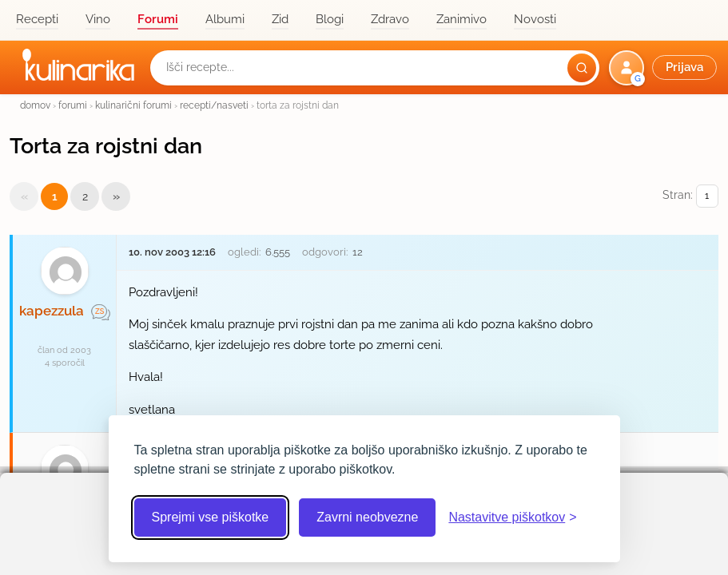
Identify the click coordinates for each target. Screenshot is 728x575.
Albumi (225, 19)
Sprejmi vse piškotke (211, 517)
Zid (280, 19)
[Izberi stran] (707, 196)
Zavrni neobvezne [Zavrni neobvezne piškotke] (367, 517)
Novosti (535, 19)
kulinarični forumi (133, 105)
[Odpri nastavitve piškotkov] (512, 517)
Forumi (158, 19)
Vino (98, 19)
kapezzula (52, 311)
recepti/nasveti (214, 105)
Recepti (37, 19)
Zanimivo (461, 19)
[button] (664, 68)
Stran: (690, 196)
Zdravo (390, 19)
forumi (73, 105)
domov (35, 105)
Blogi (330, 19)
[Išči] (582, 68)
